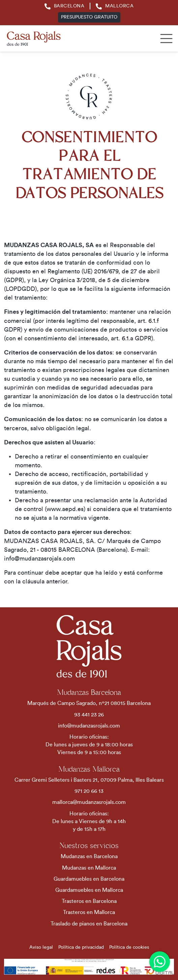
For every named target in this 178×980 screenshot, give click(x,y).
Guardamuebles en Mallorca (89, 890)
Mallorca (115, 6)
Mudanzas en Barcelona (89, 856)
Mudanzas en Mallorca (89, 868)
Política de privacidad (81, 947)
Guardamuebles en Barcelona (89, 879)
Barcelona (65, 6)
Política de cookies (129, 947)
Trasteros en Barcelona (89, 901)
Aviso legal (41, 947)
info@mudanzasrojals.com (89, 726)
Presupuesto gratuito (89, 17)
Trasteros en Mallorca (89, 912)
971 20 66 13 (89, 791)
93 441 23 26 (89, 715)
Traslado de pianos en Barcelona (89, 924)
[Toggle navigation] (164, 39)
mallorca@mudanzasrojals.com (89, 802)
